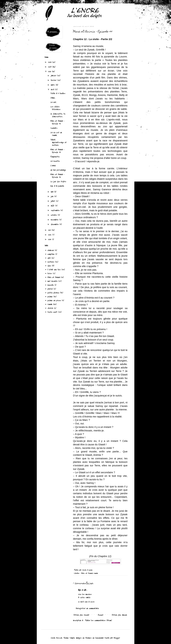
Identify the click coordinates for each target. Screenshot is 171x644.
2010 (50, 72)
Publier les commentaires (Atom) (98, 620)
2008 (50, 62)
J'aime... (53, 98)
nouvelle (51, 285)
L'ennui (53, 166)
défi (49, 258)
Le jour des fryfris (58, 182)
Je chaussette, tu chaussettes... (58, 115)
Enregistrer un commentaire (87, 608)
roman (96, 573)
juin (53, 196)
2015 (50, 239)
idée (49, 266)
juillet (53, 201)
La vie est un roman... (56, 134)
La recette (55, 161)
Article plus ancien (119, 615)
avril (53, 90)
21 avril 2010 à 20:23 (86, 602)
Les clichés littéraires (55, 108)
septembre (56, 210)
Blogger (117, 638)
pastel (50, 289)
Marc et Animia (87, 573)
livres (50, 273)
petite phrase (53, 293)
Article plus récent (81, 615)
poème (50, 297)
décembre (55, 224)
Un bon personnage (58, 170)
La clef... (54, 102)
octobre (54, 215)
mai (53, 192)
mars (53, 85)
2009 (50, 67)
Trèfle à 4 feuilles (58, 93)
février (54, 80)
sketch (50, 308)
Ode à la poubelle (57, 186)
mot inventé (52, 281)
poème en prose (54, 300)
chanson (51, 250)
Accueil (101, 615)
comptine (51, 254)
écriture (51, 262)
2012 (50, 235)
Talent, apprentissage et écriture (58, 142)
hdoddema (99, 638)
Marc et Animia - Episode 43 (58, 122)
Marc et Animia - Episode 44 (58, 151)
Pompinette (55, 157)
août (53, 206)
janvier (54, 76)
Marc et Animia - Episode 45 (58, 176)
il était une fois (54, 270)
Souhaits (54, 128)
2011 (50, 230)
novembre (55, 220)
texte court (52, 312)
